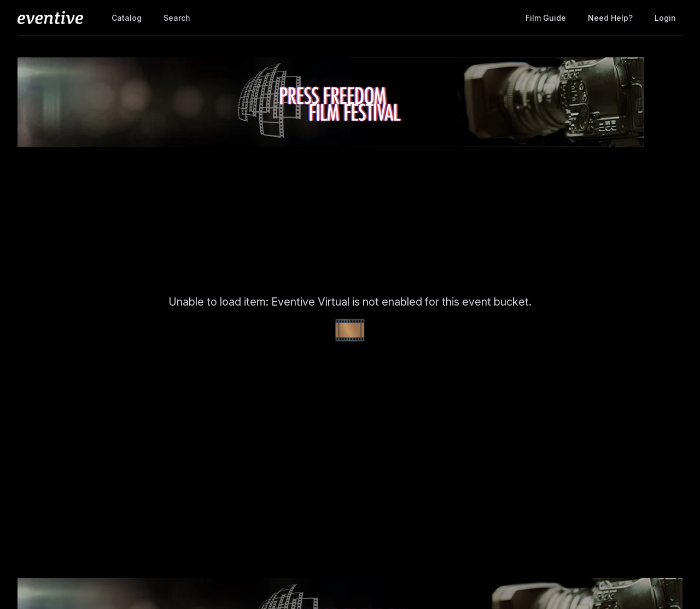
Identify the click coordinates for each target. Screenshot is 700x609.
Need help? (610, 18)
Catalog (127, 18)
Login (665, 18)
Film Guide (546, 18)
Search (177, 18)
